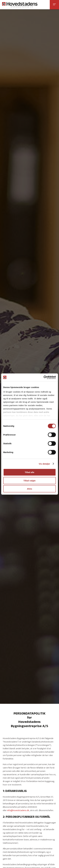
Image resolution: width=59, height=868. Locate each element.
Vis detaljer (44, 464)
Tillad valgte (29, 480)
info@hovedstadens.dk (18, 811)
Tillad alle (29, 472)
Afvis (29, 489)
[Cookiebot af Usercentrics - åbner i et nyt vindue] (44, 377)
